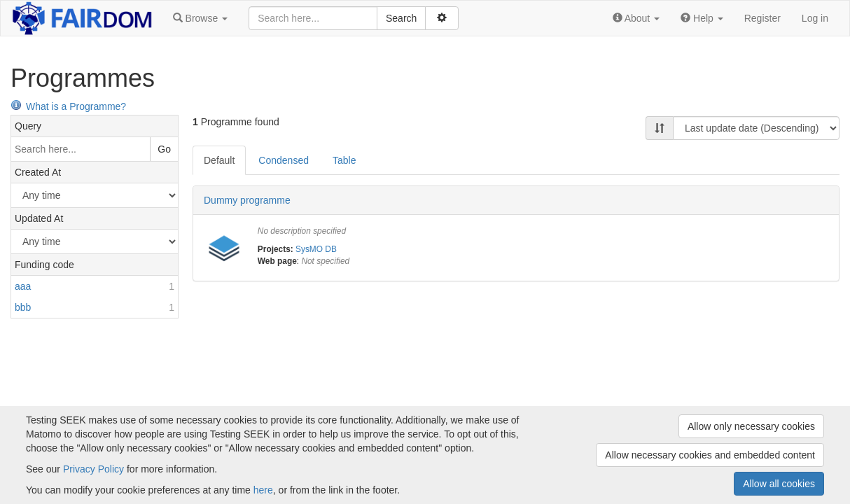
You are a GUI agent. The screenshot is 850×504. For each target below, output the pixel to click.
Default (219, 160)
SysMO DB (316, 249)
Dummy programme (247, 200)
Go (164, 149)
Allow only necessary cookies (751, 426)
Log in (815, 18)
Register (762, 18)
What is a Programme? (68, 106)
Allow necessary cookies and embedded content (710, 455)
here (263, 490)
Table (344, 160)
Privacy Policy (93, 469)
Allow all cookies (779, 484)
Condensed (284, 160)
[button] (200, 18)
